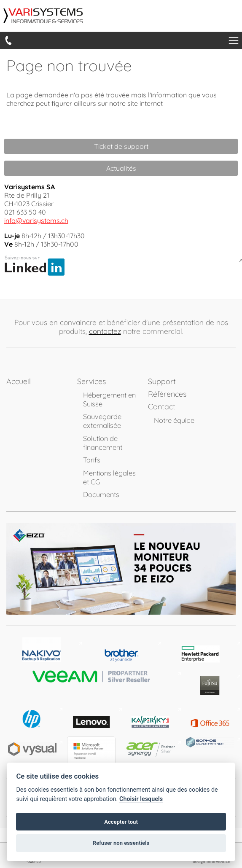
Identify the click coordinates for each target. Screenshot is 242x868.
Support (162, 381)
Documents (101, 494)
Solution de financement (103, 443)
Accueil (19, 381)
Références (167, 394)
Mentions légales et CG (109, 477)
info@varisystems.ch (36, 220)
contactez (105, 331)
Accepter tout (121, 822)
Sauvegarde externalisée (102, 421)
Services (91, 381)
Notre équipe (174, 420)
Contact (162, 407)
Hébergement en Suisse (109, 399)
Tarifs (92, 460)
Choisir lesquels (141, 799)
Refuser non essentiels (121, 843)
